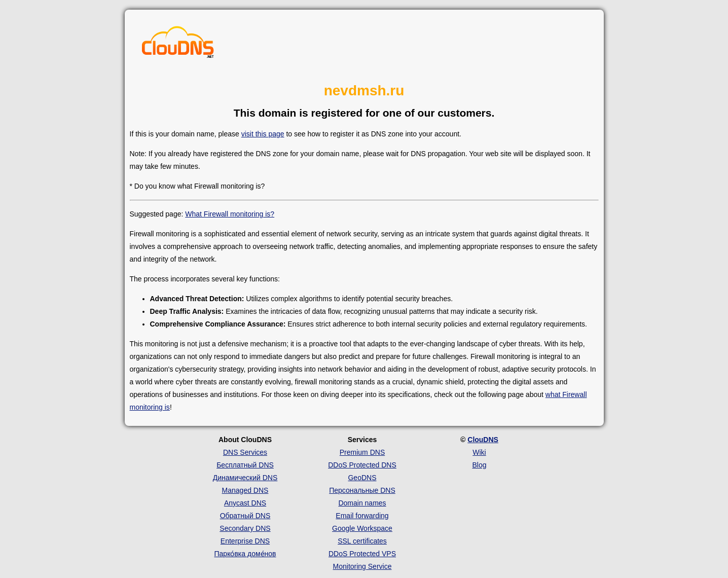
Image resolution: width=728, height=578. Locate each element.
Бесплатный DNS (245, 465)
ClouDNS (483, 440)
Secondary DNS (245, 528)
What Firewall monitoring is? (230, 214)
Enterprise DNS (245, 541)
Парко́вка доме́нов (245, 554)
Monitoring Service (362, 566)
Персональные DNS (362, 490)
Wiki (479, 452)
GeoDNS (362, 478)
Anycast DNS (245, 503)
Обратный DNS (245, 516)
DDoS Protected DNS (362, 465)
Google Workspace (362, 528)
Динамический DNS (245, 478)
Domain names (362, 503)
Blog (479, 465)
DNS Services (245, 452)
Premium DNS (362, 452)
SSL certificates (362, 541)
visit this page (263, 134)
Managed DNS (245, 490)
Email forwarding (362, 516)
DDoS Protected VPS (362, 554)
